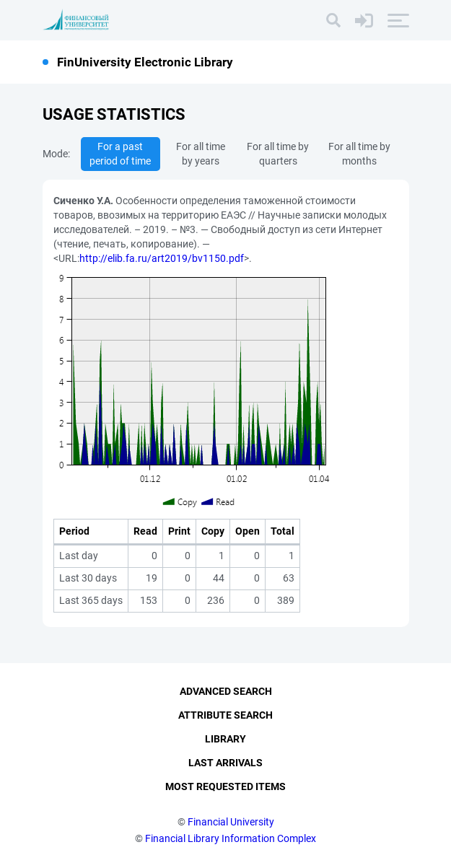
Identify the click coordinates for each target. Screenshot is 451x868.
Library (225, 739)
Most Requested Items (225, 786)
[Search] (333, 20)
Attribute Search (225, 715)
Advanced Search (226, 691)
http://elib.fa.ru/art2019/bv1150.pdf (162, 258)
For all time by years (201, 154)
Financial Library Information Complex (231, 838)
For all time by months (359, 154)
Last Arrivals (225, 763)
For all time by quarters (278, 154)
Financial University (231, 822)
